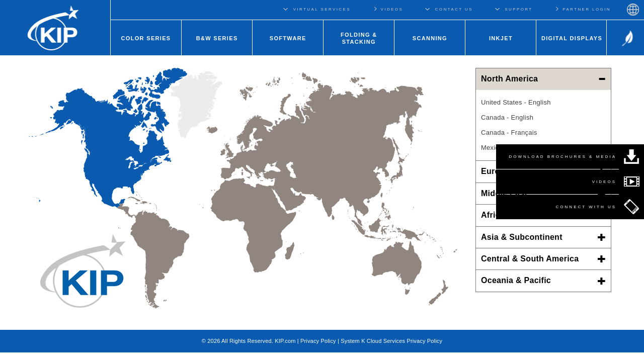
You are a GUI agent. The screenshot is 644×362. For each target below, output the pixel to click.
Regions (633, 9)
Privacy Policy (318, 341)
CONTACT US (454, 9)
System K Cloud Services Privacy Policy (391, 341)
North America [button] (543, 79)
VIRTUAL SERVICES (322, 9)
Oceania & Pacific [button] (543, 280)
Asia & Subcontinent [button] (543, 237)
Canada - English (507, 117)
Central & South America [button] (543, 259)
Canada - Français (509, 132)
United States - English (516, 102)
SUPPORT (518, 9)
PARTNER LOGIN (583, 9)
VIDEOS (388, 9)
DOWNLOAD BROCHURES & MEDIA (562, 157)
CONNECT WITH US (586, 207)
